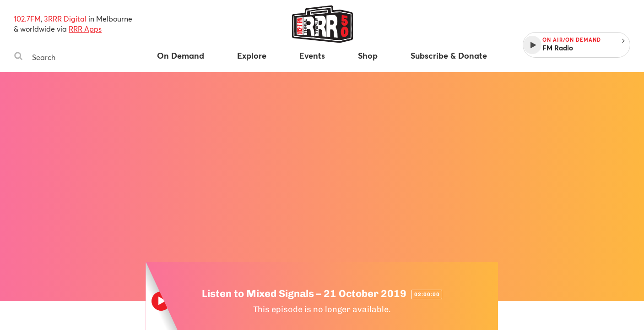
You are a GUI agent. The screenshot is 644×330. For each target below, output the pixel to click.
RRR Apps (85, 29)
